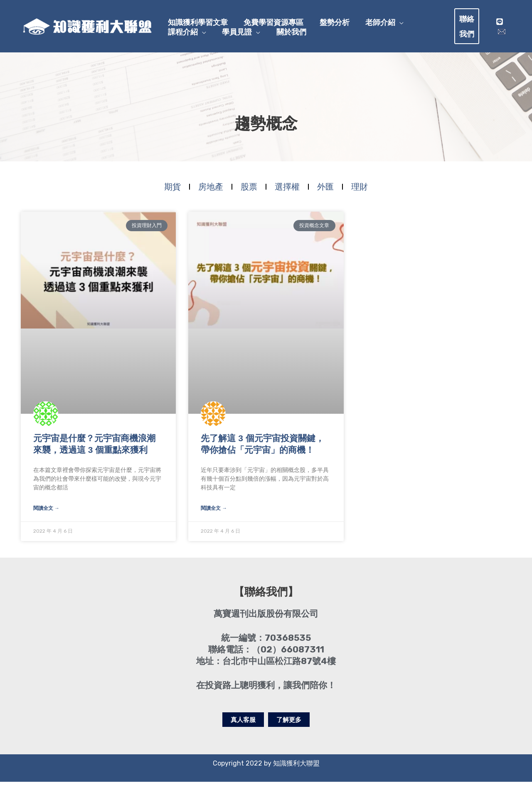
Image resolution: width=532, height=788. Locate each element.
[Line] (499, 24)
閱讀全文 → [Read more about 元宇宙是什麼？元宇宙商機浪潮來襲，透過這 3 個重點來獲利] (46, 514)
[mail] (501, 34)
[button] (469, 28)
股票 (249, 192)
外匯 (325, 192)
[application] (387, 18)
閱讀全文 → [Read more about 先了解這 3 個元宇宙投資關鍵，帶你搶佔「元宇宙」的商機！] (214, 514)
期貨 (172, 192)
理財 (360, 192)
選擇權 (287, 192)
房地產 (211, 192)
